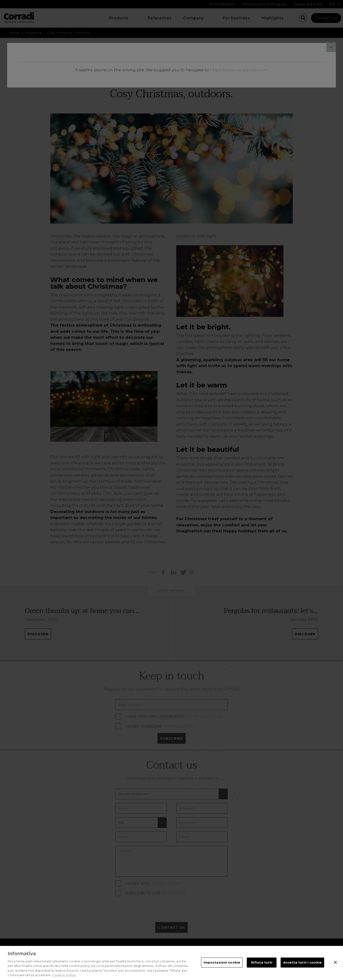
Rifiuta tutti (262, 966)
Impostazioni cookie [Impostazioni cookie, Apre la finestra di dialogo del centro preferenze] (222, 966)
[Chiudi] (335, 966)
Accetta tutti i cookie (302, 966)
